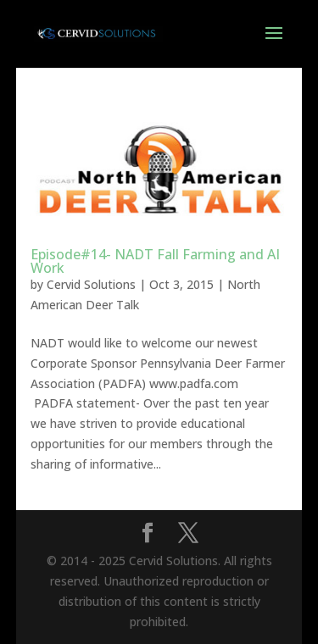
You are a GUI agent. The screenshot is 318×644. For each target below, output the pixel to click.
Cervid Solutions (91, 284)
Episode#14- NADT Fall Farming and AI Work (155, 261)
